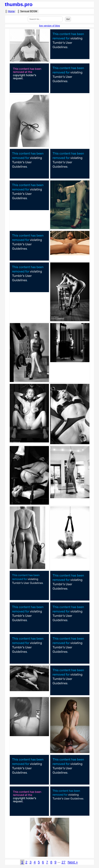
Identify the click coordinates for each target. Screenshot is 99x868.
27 (63, 862)
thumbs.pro (19, 4)
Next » (73, 862)
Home (11, 11)
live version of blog (49, 26)
